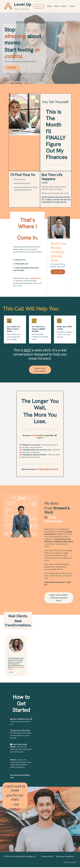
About (56, 6)
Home (50, 6)
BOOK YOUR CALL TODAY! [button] (40, 370)
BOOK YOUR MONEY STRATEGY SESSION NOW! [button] (59, 598)
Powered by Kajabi (70, 863)
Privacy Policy (47, 857)
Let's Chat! (58, 272)
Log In (73, 6)
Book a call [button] (39, 6)
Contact (64, 6)
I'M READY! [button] (12, 67)
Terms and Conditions (65, 857)
